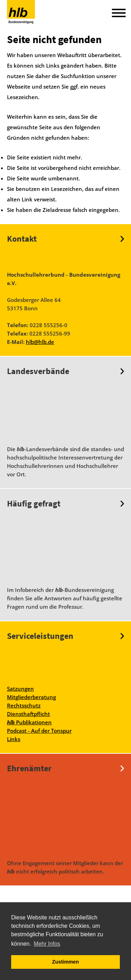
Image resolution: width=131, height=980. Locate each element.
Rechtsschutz (24, 705)
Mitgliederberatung (31, 697)
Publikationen (29, 722)
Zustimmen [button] (65, 962)
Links (14, 739)
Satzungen (20, 689)
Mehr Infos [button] (47, 944)
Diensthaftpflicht (28, 714)
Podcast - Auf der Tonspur (39, 731)
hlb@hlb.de (40, 342)
